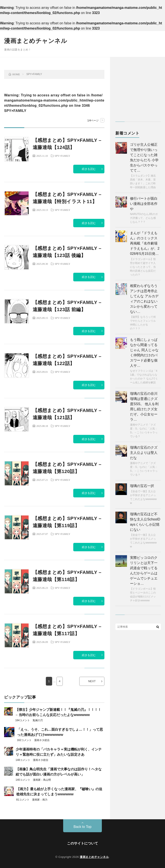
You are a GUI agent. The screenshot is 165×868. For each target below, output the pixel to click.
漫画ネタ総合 (42, 740)
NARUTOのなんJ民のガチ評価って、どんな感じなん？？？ (144, 218)
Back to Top (82, 827)
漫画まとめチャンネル (36, 41)
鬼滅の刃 (38, 720)
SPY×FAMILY (62, 156)
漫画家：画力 (40, 800)
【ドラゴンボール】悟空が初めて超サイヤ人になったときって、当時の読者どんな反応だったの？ (143, 267)
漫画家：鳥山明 (42, 780)
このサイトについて (82, 843)
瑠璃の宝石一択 (142, 486)
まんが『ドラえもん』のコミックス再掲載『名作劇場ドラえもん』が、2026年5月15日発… (145, 243)
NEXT (92, 681)
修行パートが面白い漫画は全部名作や (144, 204)
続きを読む (89, 169)
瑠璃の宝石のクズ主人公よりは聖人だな (144, 453)
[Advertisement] (138, 91)
